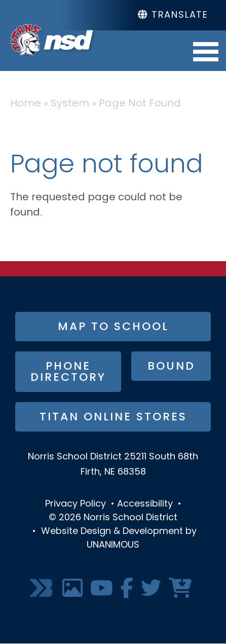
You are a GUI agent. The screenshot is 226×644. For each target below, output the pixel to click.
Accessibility (145, 504)
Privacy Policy (76, 504)
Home (26, 104)
